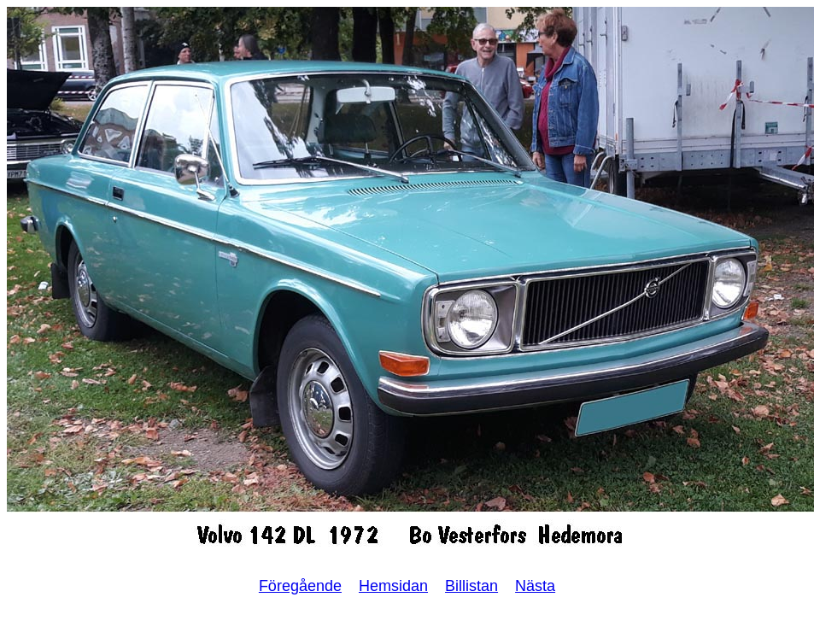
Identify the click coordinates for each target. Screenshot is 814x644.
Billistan (471, 586)
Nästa (535, 586)
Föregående (300, 586)
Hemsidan (393, 586)
